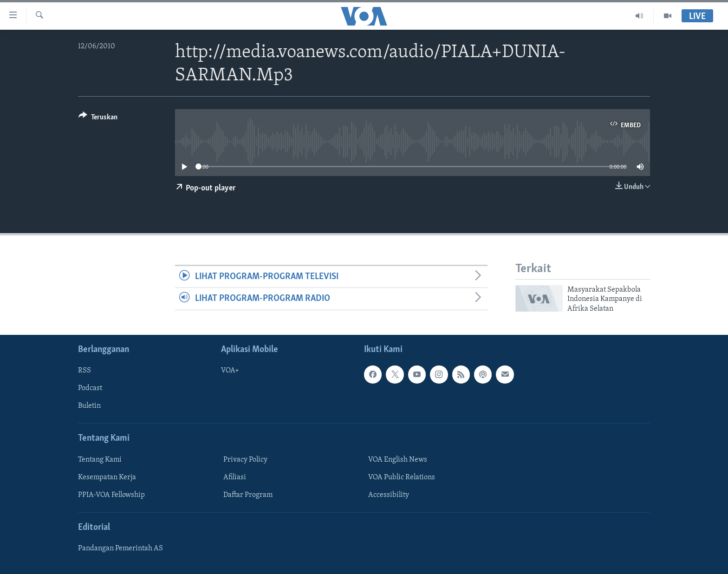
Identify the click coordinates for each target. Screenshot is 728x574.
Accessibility (389, 495)
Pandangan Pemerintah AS (120, 548)
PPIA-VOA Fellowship (111, 495)
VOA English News (398, 460)
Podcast (90, 388)
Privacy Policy (245, 460)
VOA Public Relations (402, 477)
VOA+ (230, 371)
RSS (84, 371)
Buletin (89, 406)
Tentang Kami (100, 460)
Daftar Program (248, 495)
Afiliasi (235, 477)
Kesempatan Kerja (107, 477)
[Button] (98, 119)
